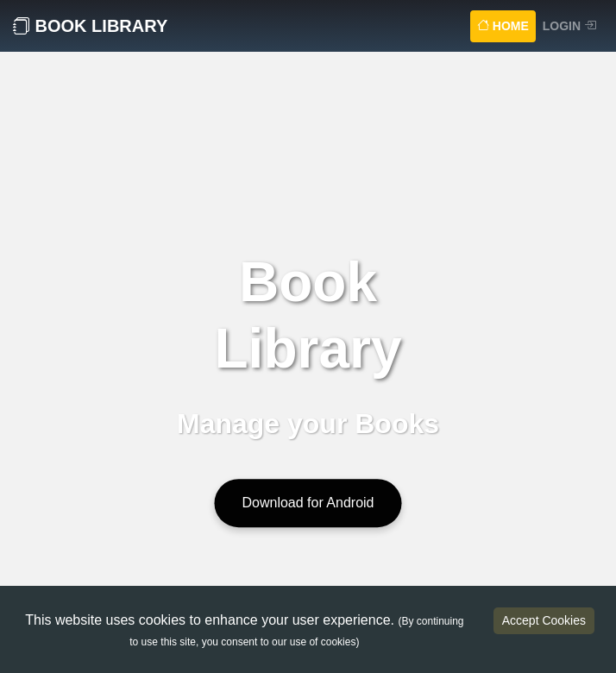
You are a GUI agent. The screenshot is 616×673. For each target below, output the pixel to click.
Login (569, 26)
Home (506, 25)
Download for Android (308, 503)
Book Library (90, 26)
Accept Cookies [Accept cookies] (544, 620)
